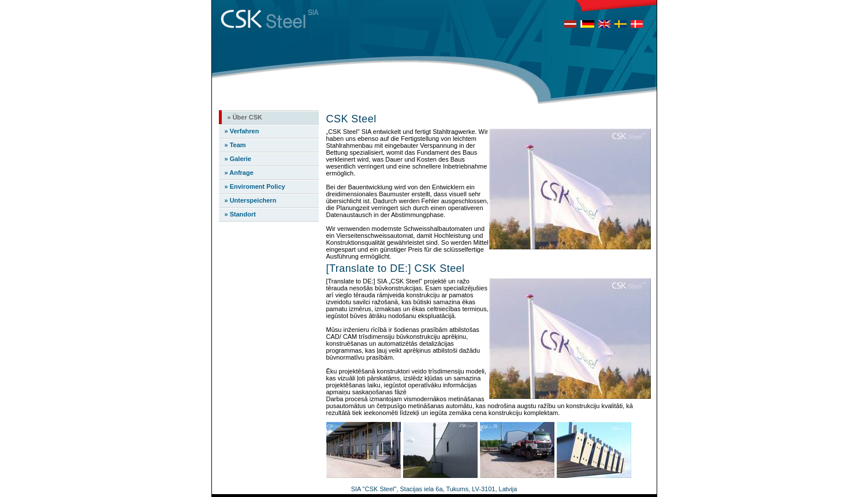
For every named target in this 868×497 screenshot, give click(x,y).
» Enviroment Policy (255, 186)
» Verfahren (242, 131)
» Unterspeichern (251, 200)
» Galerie (238, 159)
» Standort (240, 214)
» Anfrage (239, 173)
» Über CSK (245, 117)
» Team (235, 145)
